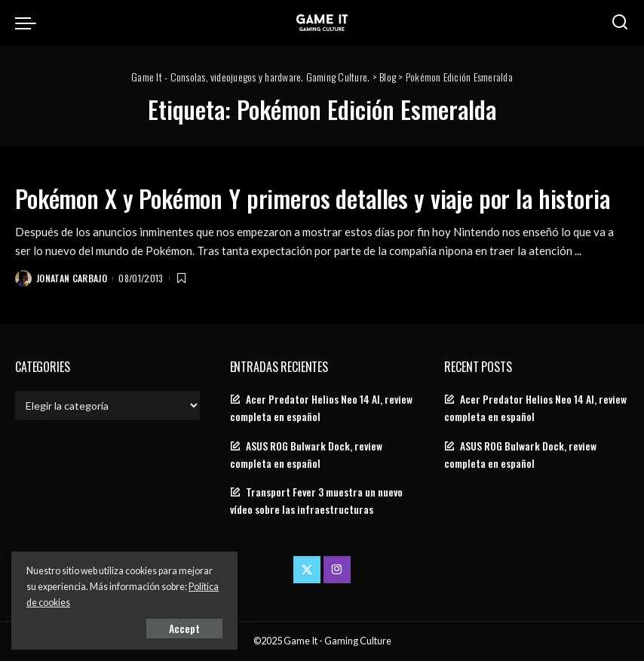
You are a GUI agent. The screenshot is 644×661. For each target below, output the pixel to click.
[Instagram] (337, 570)
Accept (184, 628)
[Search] (620, 23)
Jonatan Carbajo (72, 278)
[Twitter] (307, 570)
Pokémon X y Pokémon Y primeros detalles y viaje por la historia (313, 198)
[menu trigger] (29, 23)
